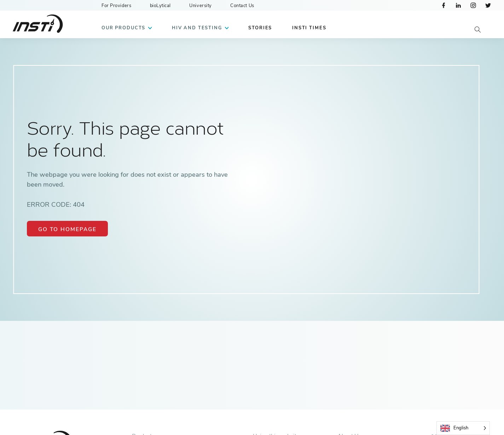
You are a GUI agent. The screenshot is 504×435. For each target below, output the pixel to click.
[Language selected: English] (463, 428)
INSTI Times (309, 28)
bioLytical (161, 6)
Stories (260, 28)
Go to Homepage (67, 229)
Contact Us (242, 6)
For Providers (116, 6)
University (201, 6)
